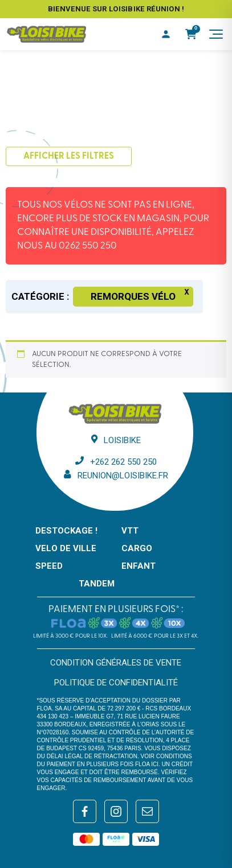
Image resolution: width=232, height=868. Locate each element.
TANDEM (97, 584)
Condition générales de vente (116, 663)
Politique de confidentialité (116, 683)
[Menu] (216, 34)
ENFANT (139, 566)
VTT (130, 531)
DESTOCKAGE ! (66, 531)
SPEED (49, 566)
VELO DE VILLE (66, 548)
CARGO (137, 548)
